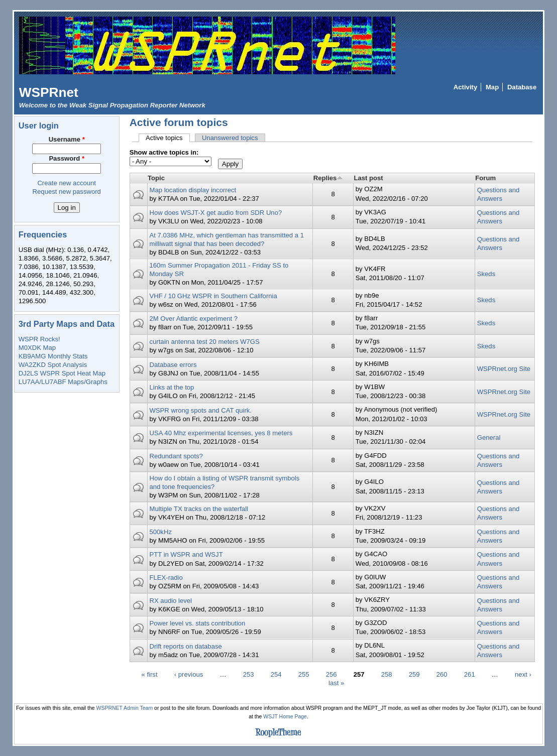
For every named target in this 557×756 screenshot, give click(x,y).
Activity (465, 87)
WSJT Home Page (285, 717)
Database (522, 87)
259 (414, 674)
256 (331, 674)
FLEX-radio (166, 578)
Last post (368, 178)
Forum (485, 178)
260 (442, 674)
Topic (156, 178)
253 (249, 674)
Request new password (67, 192)
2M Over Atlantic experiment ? (193, 319)
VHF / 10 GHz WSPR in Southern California (213, 296)
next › (523, 674)
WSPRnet (49, 92)
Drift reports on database (185, 646)
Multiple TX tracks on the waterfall (198, 509)
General (489, 437)
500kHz (160, 532)
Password (67, 158)
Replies (328, 178)
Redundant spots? (176, 456)
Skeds (486, 274)
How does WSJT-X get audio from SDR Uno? (215, 213)
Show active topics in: (164, 152)
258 (387, 674)
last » (336, 682)
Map (492, 87)
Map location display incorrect (193, 190)
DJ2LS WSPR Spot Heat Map (62, 373)
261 (470, 674)
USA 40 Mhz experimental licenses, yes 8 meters (221, 433)
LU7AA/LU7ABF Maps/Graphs (63, 382)
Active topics (168, 138)
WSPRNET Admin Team (125, 708)
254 (276, 674)
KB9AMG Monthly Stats (53, 356)
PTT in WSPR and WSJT (186, 554)
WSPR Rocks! (39, 339)
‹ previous (189, 674)
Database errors (173, 365)
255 (304, 674)
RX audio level (171, 601)
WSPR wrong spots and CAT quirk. (200, 410)
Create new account (67, 183)
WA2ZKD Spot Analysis (53, 365)
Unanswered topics (230, 138)
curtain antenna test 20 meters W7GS (204, 342)
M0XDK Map (37, 348)
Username (67, 139)
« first (150, 674)
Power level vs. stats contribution (197, 623)
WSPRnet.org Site (504, 369)
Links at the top (172, 387)
